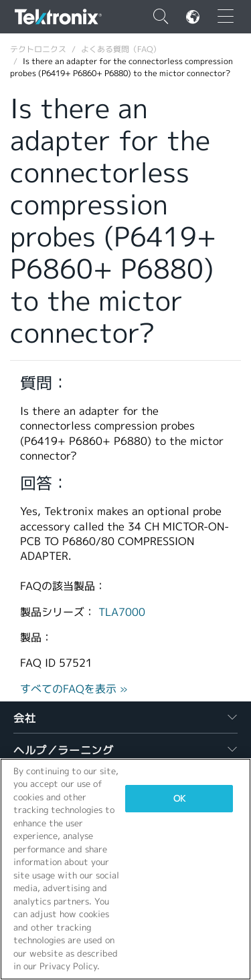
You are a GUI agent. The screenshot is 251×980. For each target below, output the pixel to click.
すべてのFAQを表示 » (74, 689)
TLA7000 (122, 612)
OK (179, 799)
